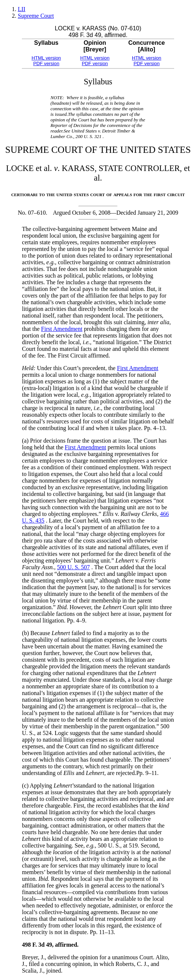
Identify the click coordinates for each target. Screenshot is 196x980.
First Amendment (62, 329)
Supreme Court (36, 16)
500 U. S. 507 (73, 567)
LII (21, 9)
